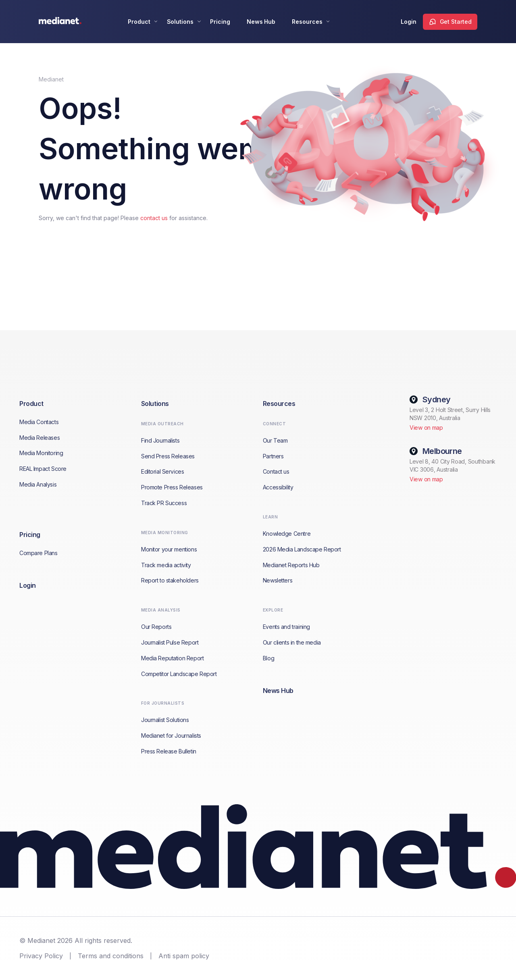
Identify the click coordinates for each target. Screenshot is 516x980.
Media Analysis (38, 484)
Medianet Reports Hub (291, 565)
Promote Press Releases (172, 487)
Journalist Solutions (165, 720)
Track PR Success (164, 503)
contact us (154, 218)
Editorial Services (162, 471)
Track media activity (166, 565)
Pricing (220, 22)
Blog (268, 658)
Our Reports (156, 627)
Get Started (456, 22)
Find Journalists (160, 440)
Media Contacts (39, 422)
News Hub (261, 22)
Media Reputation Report (172, 658)
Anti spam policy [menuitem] (184, 956)
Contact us (276, 471)
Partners (273, 456)
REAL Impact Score (43, 469)
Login (409, 22)
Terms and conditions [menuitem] (111, 956)
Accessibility (278, 487)
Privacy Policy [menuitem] (41, 956)
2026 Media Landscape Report (302, 549)
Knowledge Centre (287, 534)
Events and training (286, 627)
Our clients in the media (292, 642)
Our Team (275, 440)
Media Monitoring (41, 453)
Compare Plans (38, 553)
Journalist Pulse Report (170, 642)
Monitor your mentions (169, 549)
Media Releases (40, 438)
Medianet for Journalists (171, 736)
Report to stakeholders (170, 580)
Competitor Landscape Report (179, 674)
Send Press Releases (168, 456)
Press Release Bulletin (169, 751)
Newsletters (278, 580)
